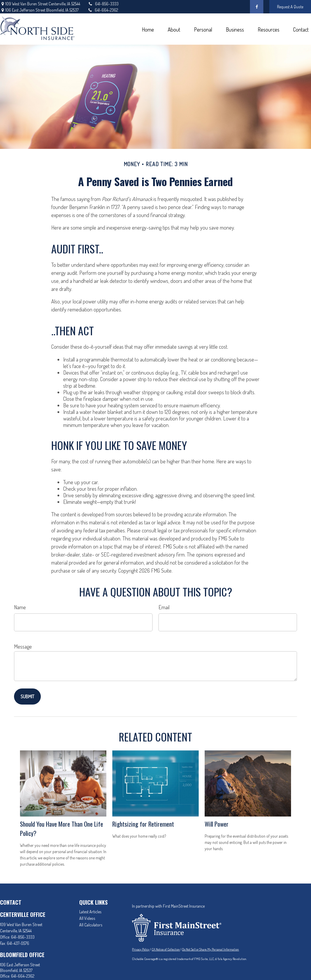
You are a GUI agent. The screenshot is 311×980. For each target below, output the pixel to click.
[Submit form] (27, 697)
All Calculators (91, 925)
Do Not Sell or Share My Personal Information (210, 949)
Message (23, 646)
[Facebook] (257, 7)
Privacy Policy (141, 949)
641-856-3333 (103, 4)
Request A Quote (290, 7)
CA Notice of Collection (166, 949)
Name (20, 607)
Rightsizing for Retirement (143, 824)
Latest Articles (90, 912)
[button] (148, 29)
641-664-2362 (103, 10)
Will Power (217, 824)
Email (164, 607)
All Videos (87, 918)
